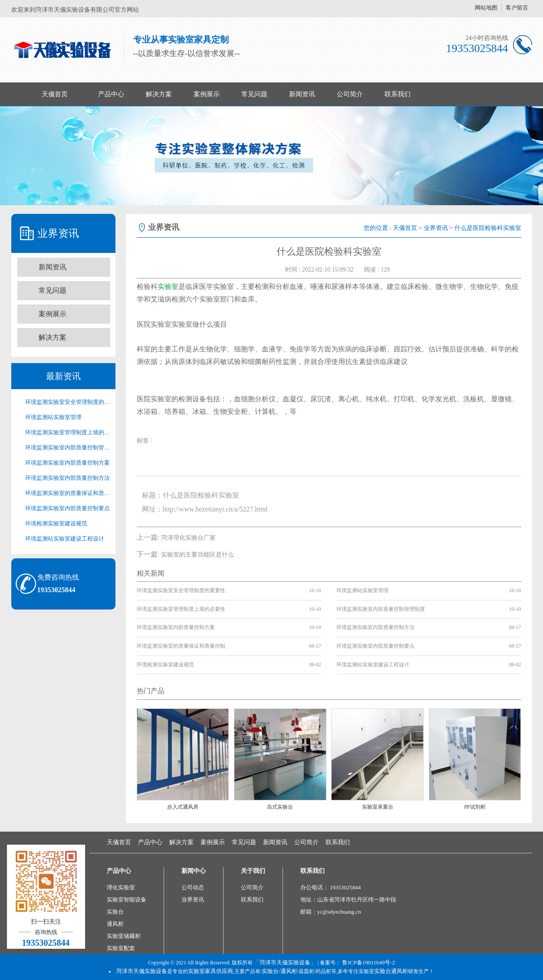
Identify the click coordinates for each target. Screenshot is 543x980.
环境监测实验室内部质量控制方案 (67, 463)
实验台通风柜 (391, 971)
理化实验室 (121, 887)
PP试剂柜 (475, 807)
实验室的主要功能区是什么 (197, 555)
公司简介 (350, 94)
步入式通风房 (183, 807)
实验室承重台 (378, 807)
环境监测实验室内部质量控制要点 (67, 508)
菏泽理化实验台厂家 (188, 538)
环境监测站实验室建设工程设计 (65, 539)
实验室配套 (121, 948)
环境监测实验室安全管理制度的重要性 (68, 402)
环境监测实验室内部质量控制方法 (67, 478)
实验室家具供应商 (211, 971)
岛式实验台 (280, 807)
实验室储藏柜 (124, 936)
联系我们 (398, 94)
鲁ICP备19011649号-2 (369, 962)
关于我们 (253, 871)
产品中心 (111, 94)
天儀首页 (55, 94)
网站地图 (486, 8)
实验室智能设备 (127, 900)
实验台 (115, 912)
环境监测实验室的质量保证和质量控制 (68, 493)
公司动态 (193, 887)
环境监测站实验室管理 (53, 417)
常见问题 (254, 94)
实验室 (168, 287)
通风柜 (115, 924)
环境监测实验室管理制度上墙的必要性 (68, 432)
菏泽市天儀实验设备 (142, 971)
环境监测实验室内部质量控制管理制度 (68, 447)
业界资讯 (436, 228)
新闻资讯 (302, 94)
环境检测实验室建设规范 (56, 523)
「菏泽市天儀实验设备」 (285, 962)
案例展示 (207, 94)
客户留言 (517, 8)
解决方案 (159, 94)
